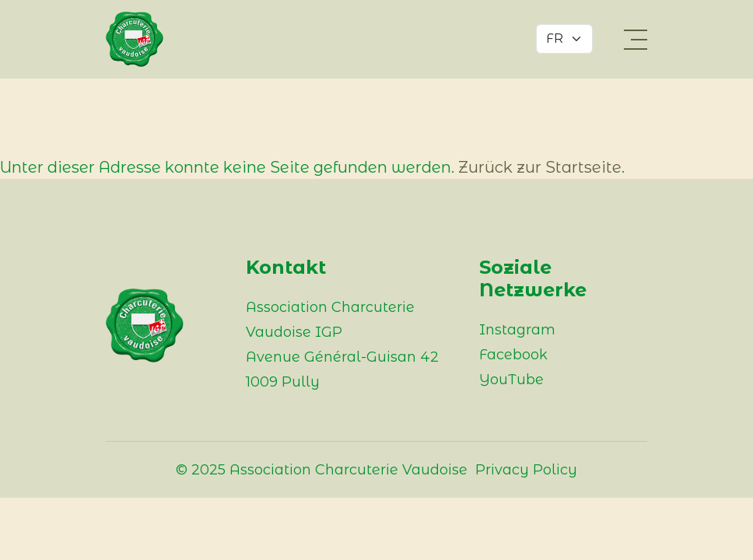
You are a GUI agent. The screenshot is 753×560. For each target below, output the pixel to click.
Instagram (517, 330)
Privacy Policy (526, 470)
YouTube (511, 380)
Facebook (513, 355)
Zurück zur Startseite (540, 167)
